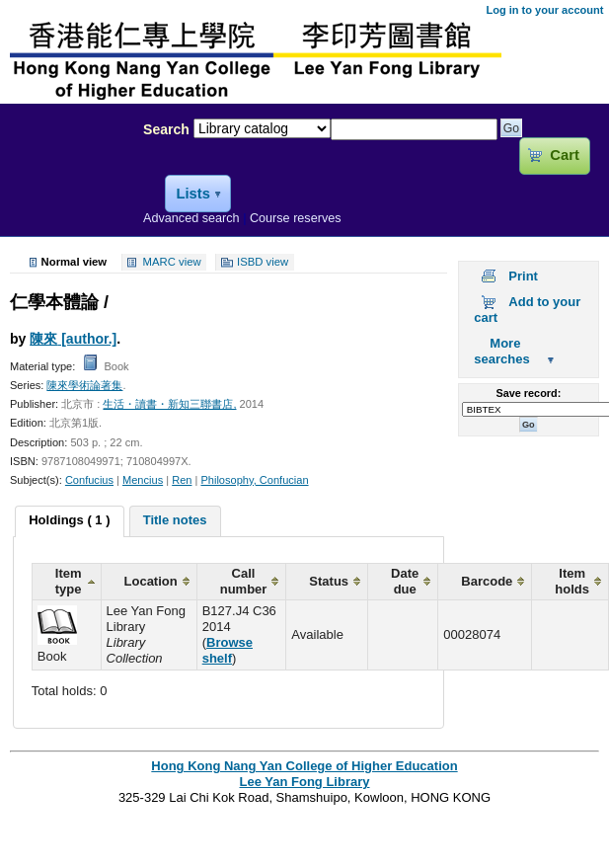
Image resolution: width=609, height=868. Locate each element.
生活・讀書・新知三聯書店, (169, 404)
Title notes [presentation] (175, 520)
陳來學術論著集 (84, 385)
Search (166, 129)
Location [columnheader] (151, 581)
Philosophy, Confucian (254, 480)
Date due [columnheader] (405, 581)
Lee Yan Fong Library (66, 172)
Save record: (528, 393)
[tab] (69, 521)
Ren (182, 480)
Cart (564, 155)
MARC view (172, 263)
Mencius (143, 480)
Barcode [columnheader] (487, 581)
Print (523, 276)
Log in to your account (544, 10)
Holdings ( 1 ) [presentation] (69, 520)
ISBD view (263, 263)
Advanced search (191, 218)
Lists (192, 194)
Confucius (89, 480)
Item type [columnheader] (69, 581)
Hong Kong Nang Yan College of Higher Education (304, 766)
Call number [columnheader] (244, 581)
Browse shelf (228, 650)
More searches (501, 351)
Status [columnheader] (329, 581)
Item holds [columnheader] (572, 581)
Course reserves (296, 218)
